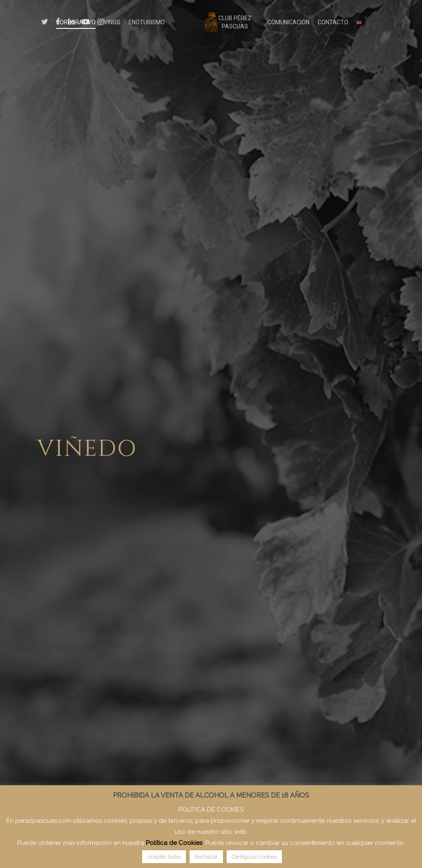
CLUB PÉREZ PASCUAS (235, 22)
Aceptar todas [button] (164, 857)
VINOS (112, 22)
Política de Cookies (174, 843)
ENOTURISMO (147, 22)
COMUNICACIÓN (288, 22)
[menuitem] (359, 22)
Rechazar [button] (206, 857)
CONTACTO (333, 22)
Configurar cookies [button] (254, 857)
